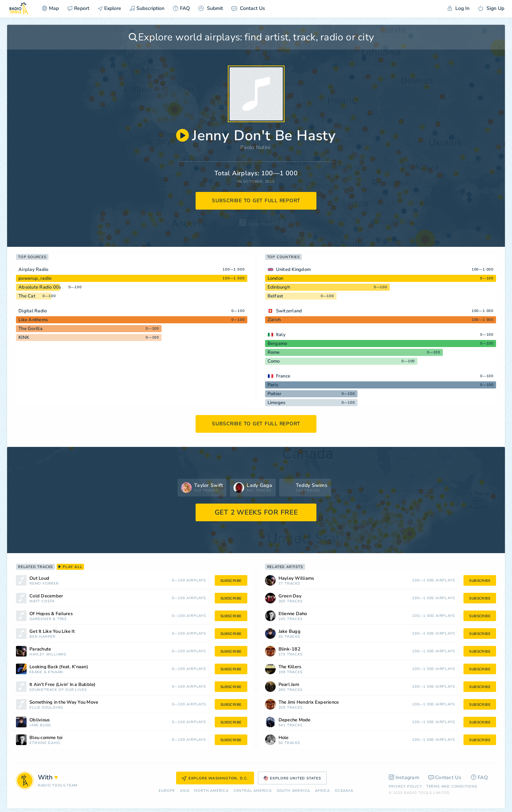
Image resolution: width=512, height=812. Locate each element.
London (275, 278)
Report (78, 8)
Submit (211, 8)
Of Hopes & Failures (51, 614)
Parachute (40, 649)
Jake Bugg (40, 725)
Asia (185, 791)
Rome (274, 352)
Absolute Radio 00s (40, 287)
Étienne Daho (45, 743)
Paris (273, 385)
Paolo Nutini (255, 147)
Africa (322, 791)
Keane (36, 672)
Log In (458, 8)
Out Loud (39, 578)
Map (50, 8)
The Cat (27, 296)
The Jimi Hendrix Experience (309, 702)
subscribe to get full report (256, 201)
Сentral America (253, 791)
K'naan (55, 672)
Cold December (46, 596)
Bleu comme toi (46, 738)
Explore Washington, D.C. (215, 778)
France (283, 376)
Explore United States (292, 778)
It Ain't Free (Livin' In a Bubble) (63, 685)
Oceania (344, 791)
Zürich (274, 320)
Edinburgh (279, 287)
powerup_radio (35, 278)
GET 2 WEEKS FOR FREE (256, 512)
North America (211, 791)
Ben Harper (43, 637)
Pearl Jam (289, 685)
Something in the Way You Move (64, 702)
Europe (167, 791)
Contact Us (248, 8)
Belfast (275, 296)
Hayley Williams (48, 655)
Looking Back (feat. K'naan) (59, 667)
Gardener (40, 619)
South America (293, 791)
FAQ (181, 8)
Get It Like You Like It (52, 632)
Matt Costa (42, 601)
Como (274, 361)
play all (70, 567)
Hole (284, 738)
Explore (109, 8)
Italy (281, 335)
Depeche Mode (295, 720)
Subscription (147, 8)
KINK (24, 337)
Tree (62, 619)
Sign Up (491, 8)
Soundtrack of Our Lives (58, 690)
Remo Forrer (44, 584)
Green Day (290, 596)
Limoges (277, 403)
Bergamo (277, 343)
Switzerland (289, 311)
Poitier (275, 394)
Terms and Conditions (452, 787)
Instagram (404, 777)
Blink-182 (289, 649)
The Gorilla (30, 329)
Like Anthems (33, 320)
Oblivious (40, 720)
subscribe (231, 581)
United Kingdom (294, 269)
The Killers (290, 667)
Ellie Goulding (46, 708)
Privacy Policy (405, 787)
